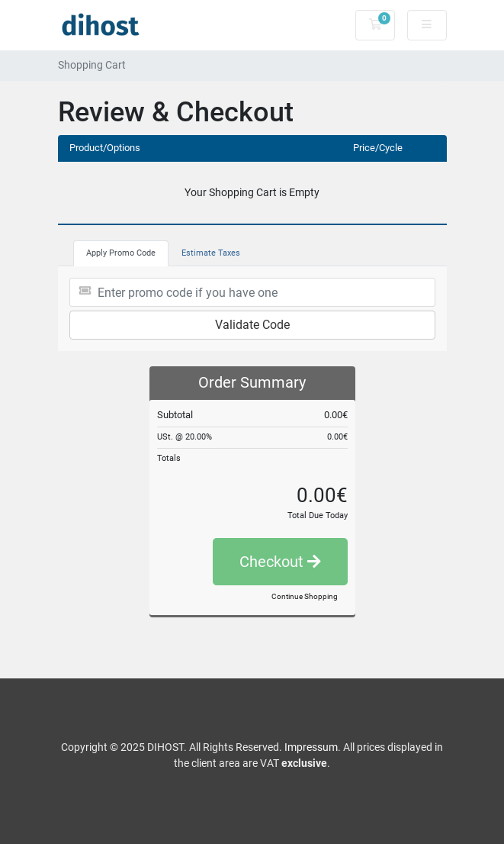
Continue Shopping (305, 596)
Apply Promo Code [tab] (121, 253)
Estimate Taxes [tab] (211, 253)
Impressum (311, 747)
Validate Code (252, 325)
